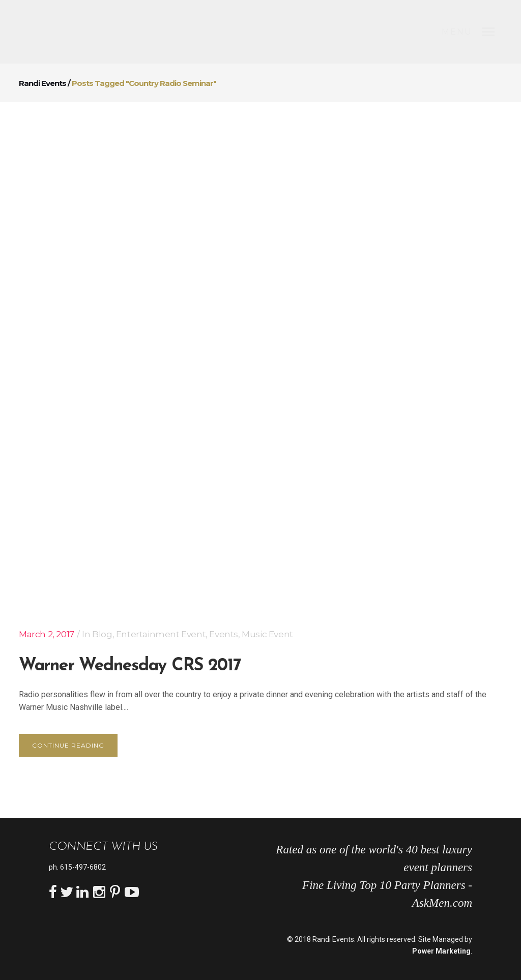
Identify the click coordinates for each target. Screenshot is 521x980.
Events (224, 634)
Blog (102, 634)
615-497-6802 (83, 867)
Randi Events (42, 83)
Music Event (267, 634)
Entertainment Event (161, 634)
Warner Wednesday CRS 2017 (130, 666)
